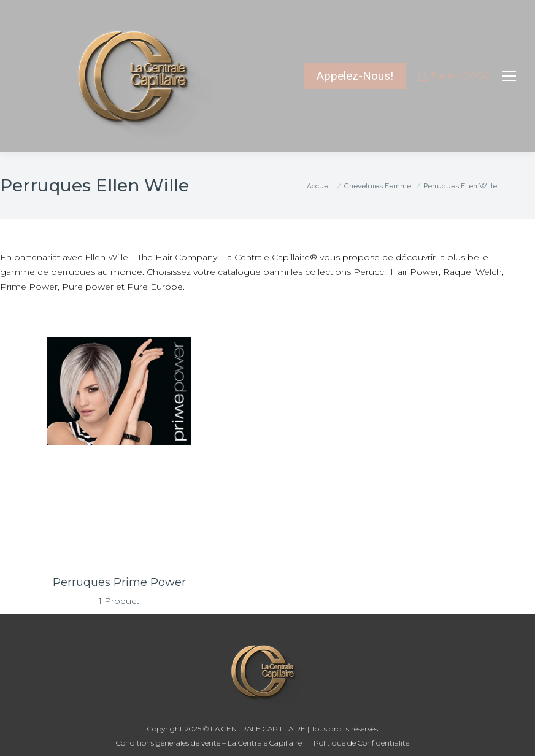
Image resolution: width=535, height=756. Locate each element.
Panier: (454, 76)
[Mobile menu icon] (509, 76)
